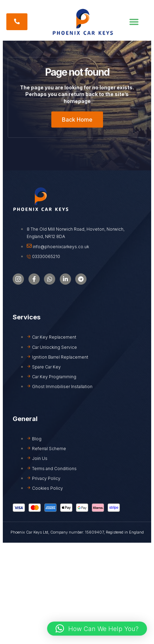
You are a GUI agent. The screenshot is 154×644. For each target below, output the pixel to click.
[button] (134, 22)
